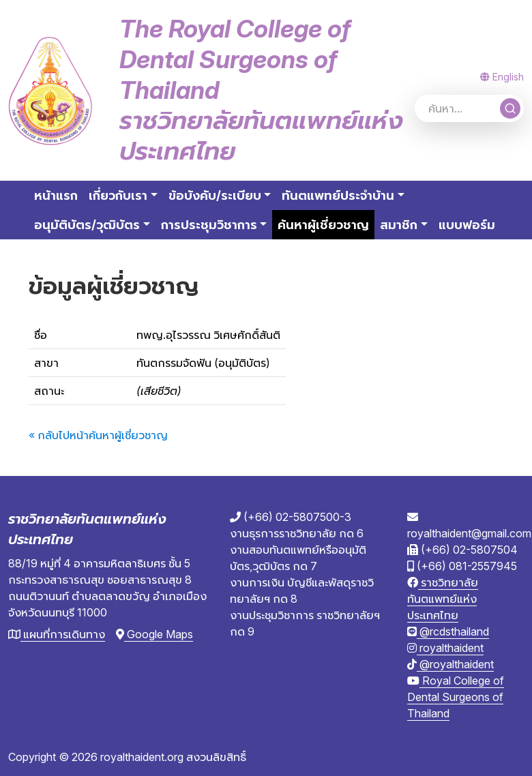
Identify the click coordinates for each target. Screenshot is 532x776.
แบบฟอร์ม (467, 225)
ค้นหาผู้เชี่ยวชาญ (326, 223)
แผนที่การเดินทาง (57, 634)
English (502, 77)
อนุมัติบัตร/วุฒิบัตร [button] (87, 225)
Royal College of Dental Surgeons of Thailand (456, 697)
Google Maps (154, 634)
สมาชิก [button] (399, 225)
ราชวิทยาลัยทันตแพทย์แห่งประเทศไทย (443, 599)
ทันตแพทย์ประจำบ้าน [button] (338, 195)
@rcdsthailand (448, 631)
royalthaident (445, 648)
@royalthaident (450, 664)
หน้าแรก (56, 195)
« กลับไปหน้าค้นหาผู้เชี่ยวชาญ (98, 435)
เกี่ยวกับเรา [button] (118, 195)
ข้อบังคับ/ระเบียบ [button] (215, 195)
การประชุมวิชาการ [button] (209, 225)
